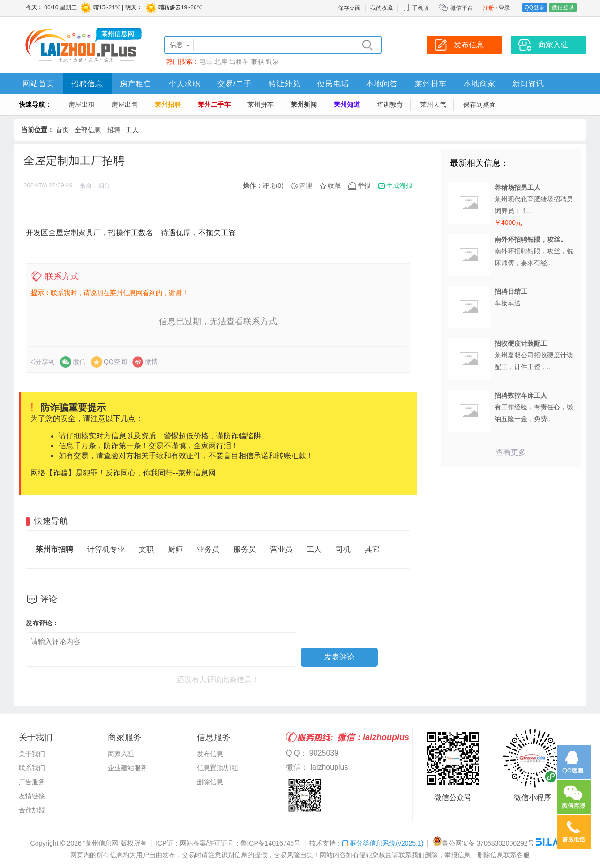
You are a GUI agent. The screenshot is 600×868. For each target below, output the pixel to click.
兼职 (257, 61)
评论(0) (273, 185)
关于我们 (32, 754)
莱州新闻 (304, 104)
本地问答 (382, 84)
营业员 (281, 549)
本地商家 (480, 84)
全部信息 (88, 130)
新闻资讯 (528, 84)
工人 (132, 130)
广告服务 (32, 782)
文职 (146, 549)
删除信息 (210, 782)
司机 (343, 549)
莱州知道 (347, 104)
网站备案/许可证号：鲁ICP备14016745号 (240, 843)
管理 (306, 185)
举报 (364, 185)
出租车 (239, 61)
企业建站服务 (127, 768)
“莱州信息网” (102, 843)
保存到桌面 (480, 104)
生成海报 (399, 185)
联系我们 (32, 768)
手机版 (416, 8)
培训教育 (390, 104)
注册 (488, 8)
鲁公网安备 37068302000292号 (484, 843)
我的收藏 (382, 8)
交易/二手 (235, 84)
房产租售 (136, 84)
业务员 (208, 549)
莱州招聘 (168, 104)
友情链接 (32, 796)
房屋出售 (125, 104)
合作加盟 (32, 810)
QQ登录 (535, 7)
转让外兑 (285, 84)
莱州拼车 (431, 84)
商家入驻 (121, 754)
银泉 (272, 61)
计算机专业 (106, 549)
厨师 (175, 549)
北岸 (221, 61)
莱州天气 (433, 104)
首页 (62, 130)
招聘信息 (87, 84)
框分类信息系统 (383, 843)
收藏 (334, 185)
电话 (206, 61)
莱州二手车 (214, 104)
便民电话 (333, 84)
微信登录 (563, 7)
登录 (504, 8)
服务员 (245, 549)
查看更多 (511, 452)
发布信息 (210, 754)
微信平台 (462, 8)
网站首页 (38, 84)
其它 (372, 549)
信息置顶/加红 (217, 768)
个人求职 (185, 84)
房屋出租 (82, 104)
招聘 (113, 130)
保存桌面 (349, 8)
